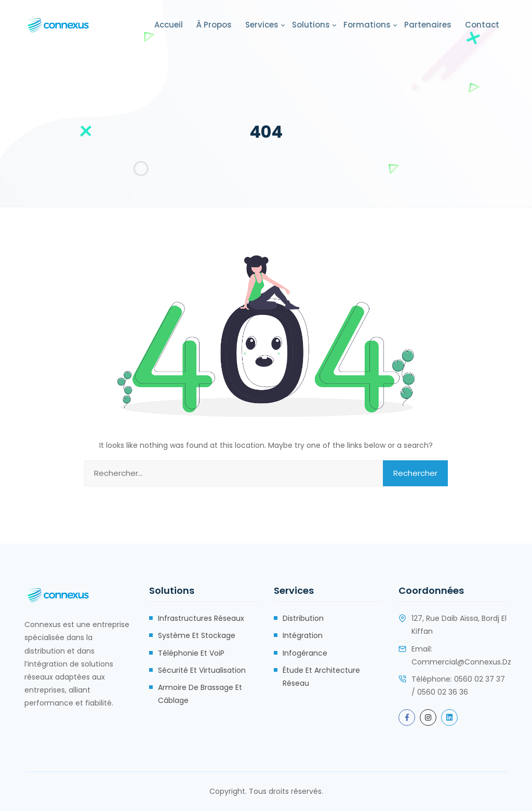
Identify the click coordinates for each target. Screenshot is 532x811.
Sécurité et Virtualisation (202, 670)
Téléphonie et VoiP (191, 653)
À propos (214, 25)
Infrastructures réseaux (201, 618)
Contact (482, 25)
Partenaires (428, 25)
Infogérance (305, 653)
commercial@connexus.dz (461, 662)
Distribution (303, 618)
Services (262, 25)
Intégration (303, 635)
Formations (367, 25)
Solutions (311, 25)
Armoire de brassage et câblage (200, 694)
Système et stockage (197, 635)
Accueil (169, 25)
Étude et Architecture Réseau (321, 677)
